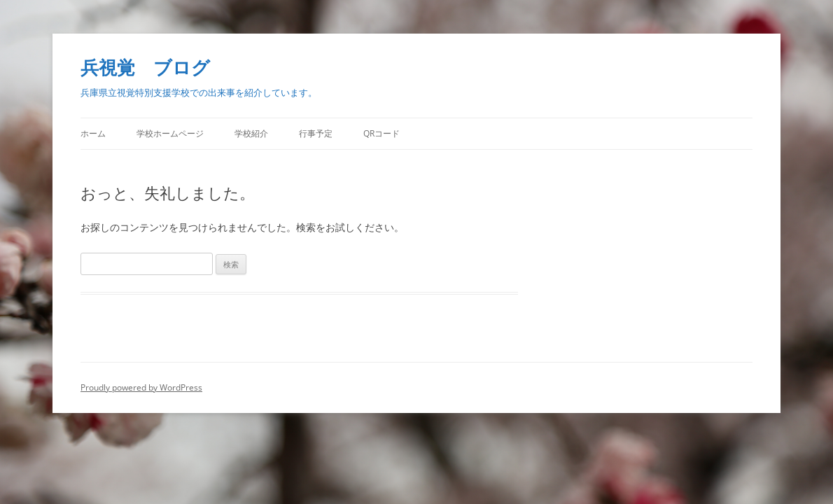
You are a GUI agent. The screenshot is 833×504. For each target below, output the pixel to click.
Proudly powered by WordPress (141, 387)
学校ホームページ (170, 133)
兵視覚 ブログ (145, 67)
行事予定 (316, 133)
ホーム (93, 133)
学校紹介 (251, 133)
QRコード (381, 133)
